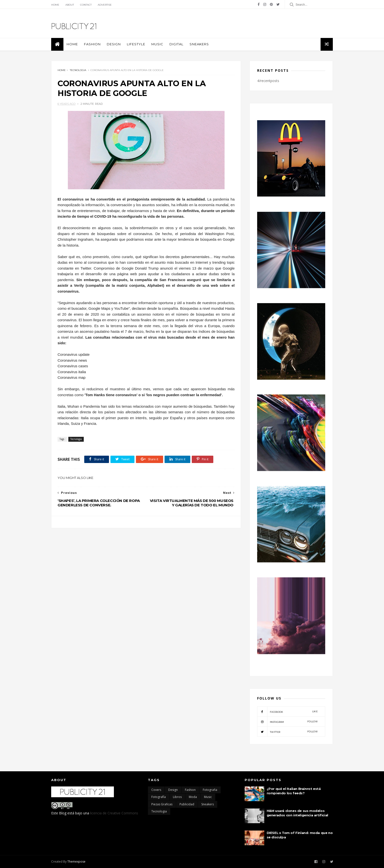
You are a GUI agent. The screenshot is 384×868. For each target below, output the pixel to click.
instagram (287, 722)
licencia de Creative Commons (114, 813)
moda (193, 797)
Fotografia (210, 790)
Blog (63, 813)
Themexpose (76, 862)
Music (157, 44)
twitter (287, 732)
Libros (177, 797)
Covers (156, 790)
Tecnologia (78, 70)
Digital (176, 44)
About (70, 5)
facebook (287, 712)
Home (55, 5)
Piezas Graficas (162, 804)
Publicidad (187, 804)
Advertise (105, 5)
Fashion (92, 44)
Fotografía (159, 797)
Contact (86, 5)
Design (114, 44)
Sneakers (199, 44)
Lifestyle (136, 44)
